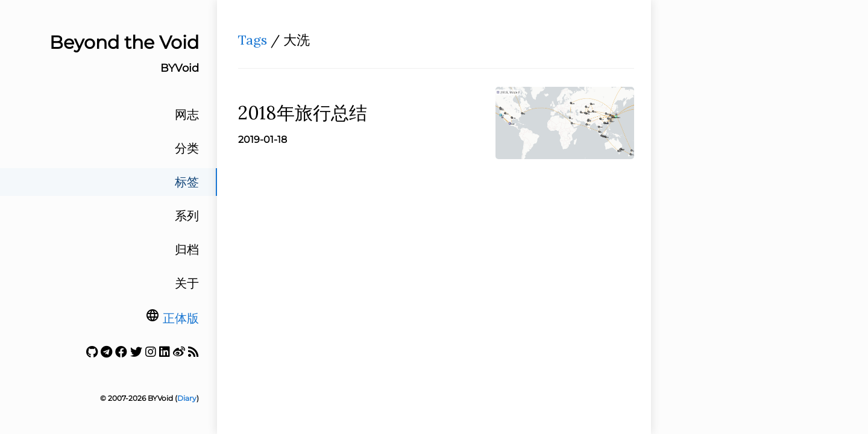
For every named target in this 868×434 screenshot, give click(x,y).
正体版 (181, 318)
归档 (187, 250)
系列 (187, 216)
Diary (187, 398)
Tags (253, 40)
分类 (187, 148)
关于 (187, 283)
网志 (187, 115)
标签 (187, 182)
